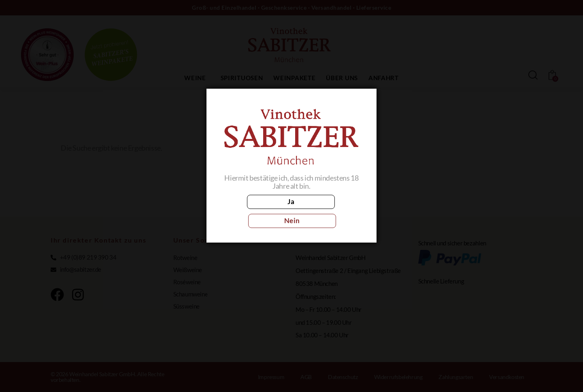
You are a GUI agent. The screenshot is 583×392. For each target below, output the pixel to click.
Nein (327, 211)
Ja (255, 211)
